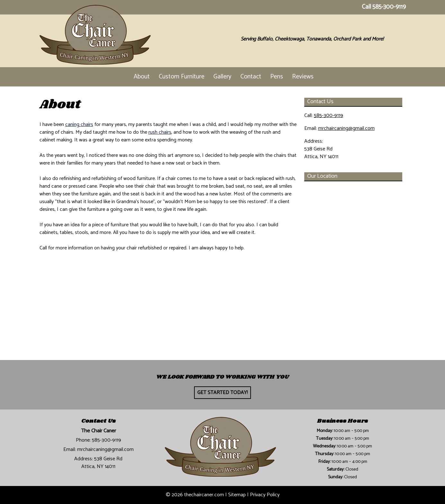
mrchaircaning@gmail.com (346, 128)
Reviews (303, 77)
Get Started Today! (222, 393)
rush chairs (160, 132)
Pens (277, 77)
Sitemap (237, 495)
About (142, 77)
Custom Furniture (182, 77)
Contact (251, 77)
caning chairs (79, 125)
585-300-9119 (389, 7)
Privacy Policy (265, 495)
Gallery (222, 77)
